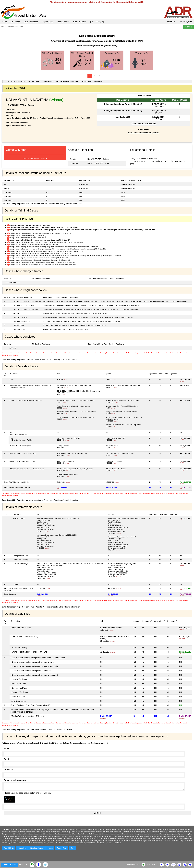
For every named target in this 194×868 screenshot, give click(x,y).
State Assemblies (31, 22)
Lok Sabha (15, 22)
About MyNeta (186, 22)
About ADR (172, 22)
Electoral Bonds (80, 22)
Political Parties (63, 22)
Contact (50, 848)
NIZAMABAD (48, 81)
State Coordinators (36, 848)
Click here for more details (144, 123)
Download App (134, 865)
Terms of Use (62, 848)
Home (5, 22)
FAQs (73, 848)
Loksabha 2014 (19, 81)
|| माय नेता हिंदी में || (97, 22)
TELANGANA (34, 81)
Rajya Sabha (47, 22)
